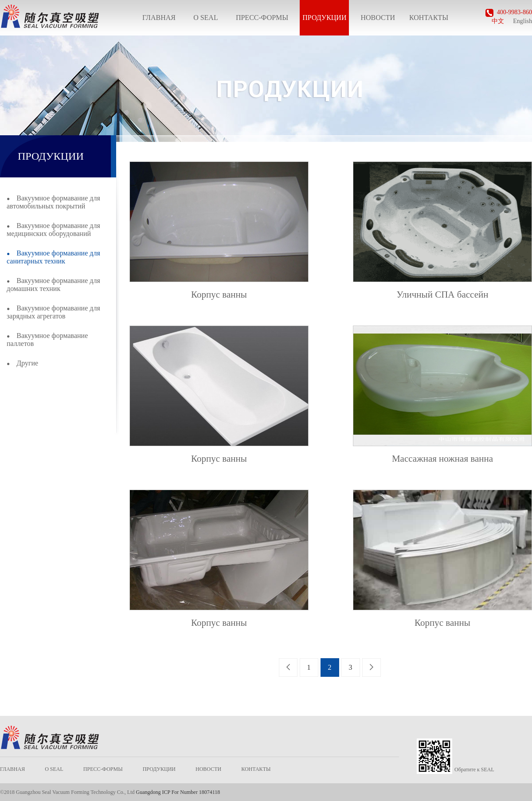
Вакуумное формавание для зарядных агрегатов (53, 312)
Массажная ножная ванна (442, 459)
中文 (498, 21)
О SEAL (206, 18)
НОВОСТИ (378, 18)
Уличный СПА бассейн (443, 294)
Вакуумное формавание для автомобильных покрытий (53, 202)
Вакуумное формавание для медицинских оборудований (53, 230)
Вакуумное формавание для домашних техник (53, 285)
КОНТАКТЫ (429, 18)
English (522, 21)
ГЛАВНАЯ (159, 18)
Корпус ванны (219, 294)
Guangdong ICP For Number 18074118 (178, 792)
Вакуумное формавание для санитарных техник (53, 257)
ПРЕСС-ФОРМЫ (262, 18)
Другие (22, 363)
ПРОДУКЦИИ (324, 18)
